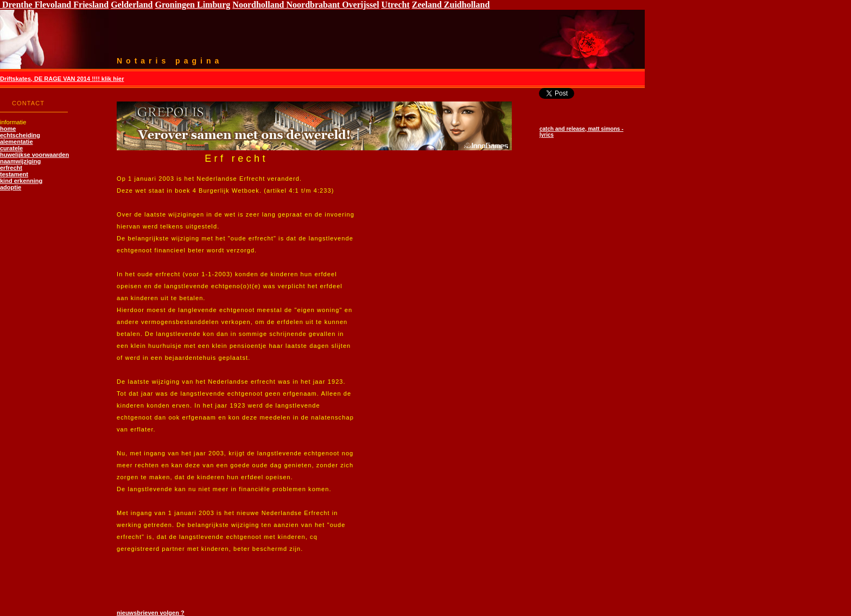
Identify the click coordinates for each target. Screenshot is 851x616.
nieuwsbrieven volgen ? (151, 613)
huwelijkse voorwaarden (34, 155)
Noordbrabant (313, 5)
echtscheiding (20, 135)
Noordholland (258, 5)
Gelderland (132, 5)
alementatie (17, 142)
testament (14, 174)
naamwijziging (20, 161)
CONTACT (28, 103)
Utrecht (396, 5)
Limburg (212, 5)
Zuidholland (467, 5)
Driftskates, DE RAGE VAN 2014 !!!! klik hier (62, 79)
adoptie (11, 187)
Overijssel (360, 5)
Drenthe (16, 5)
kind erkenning (21, 181)
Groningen (175, 5)
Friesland (90, 5)
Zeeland (428, 5)
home (8, 129)
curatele (11, 148)
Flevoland (52, 5)
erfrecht (11, 168)
